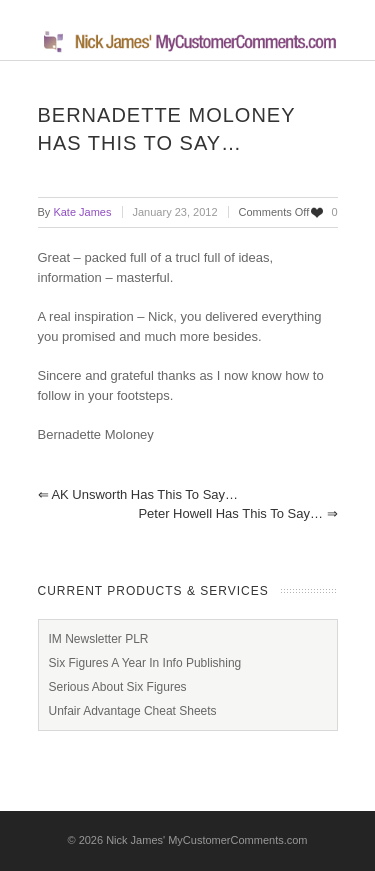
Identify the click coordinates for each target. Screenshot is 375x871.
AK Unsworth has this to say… (138, 494)
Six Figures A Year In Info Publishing (145, 663)
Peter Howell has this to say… (237, 513)
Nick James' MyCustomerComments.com (206, 840)
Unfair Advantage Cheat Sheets (133, 711)
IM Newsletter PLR (99, 639)
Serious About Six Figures (118, 687)
